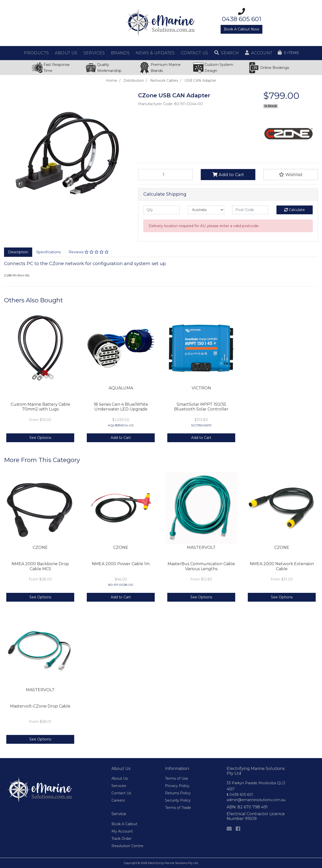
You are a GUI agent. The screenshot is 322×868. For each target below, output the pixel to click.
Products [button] (36, 53)
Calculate (295, 210)
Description (18, 252)
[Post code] (250, 210)
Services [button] (94, 53)
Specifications (48, 252)
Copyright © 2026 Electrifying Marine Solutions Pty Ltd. (161, 863)
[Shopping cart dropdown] (288, 53)
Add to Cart (228, 174)
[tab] (18, 252)
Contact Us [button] (195, 53)
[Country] (206, 210)
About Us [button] (66, 53)
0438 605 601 (240, 795)
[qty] (162, 210)
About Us (120, 778)
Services (119, 786)
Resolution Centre (127, 846)
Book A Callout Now (242, 29)
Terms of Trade (178, 808)
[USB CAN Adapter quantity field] (165, 175)
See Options (40, 438)
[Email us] (229, 829)
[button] (227, 53)
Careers (118, 800)
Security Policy (178, 800)
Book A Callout (124, 824)
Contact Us (121, 793)
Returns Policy (178, 793)
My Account (122, 831)
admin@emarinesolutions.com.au (256, 800)
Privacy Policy (177, 786)
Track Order (122, 839)
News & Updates (155, 53)
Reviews (89, 252)
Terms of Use (177, 778)
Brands (120, 53)
